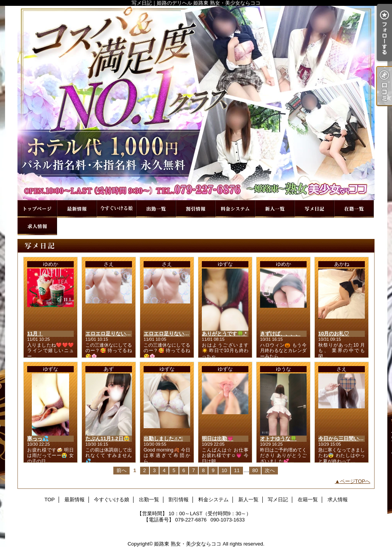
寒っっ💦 (38, 439)
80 (255, 470)
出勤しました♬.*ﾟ (163, 439)
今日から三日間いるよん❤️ (349, 439)
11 (237, 470)
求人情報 (37, 226)
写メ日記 (314, 209)
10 (224, 470)
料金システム (235, 209)
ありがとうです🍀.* (224, 334)
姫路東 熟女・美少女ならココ (188, 544)
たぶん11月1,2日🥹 (108, 439)
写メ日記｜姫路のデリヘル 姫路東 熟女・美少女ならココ (196, 103)
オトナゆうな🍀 (278, 439)
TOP (37, 209)
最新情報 (77, 209)
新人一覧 (275, 209)
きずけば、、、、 (280, 334)
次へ (270, 470)
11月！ (35, 334)
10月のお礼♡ (334, 334)
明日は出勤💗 (218, 439)
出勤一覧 (156, 209)
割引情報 (196, 209)
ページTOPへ (355, 481)
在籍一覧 (354, 209)
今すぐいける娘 (116, 209)
